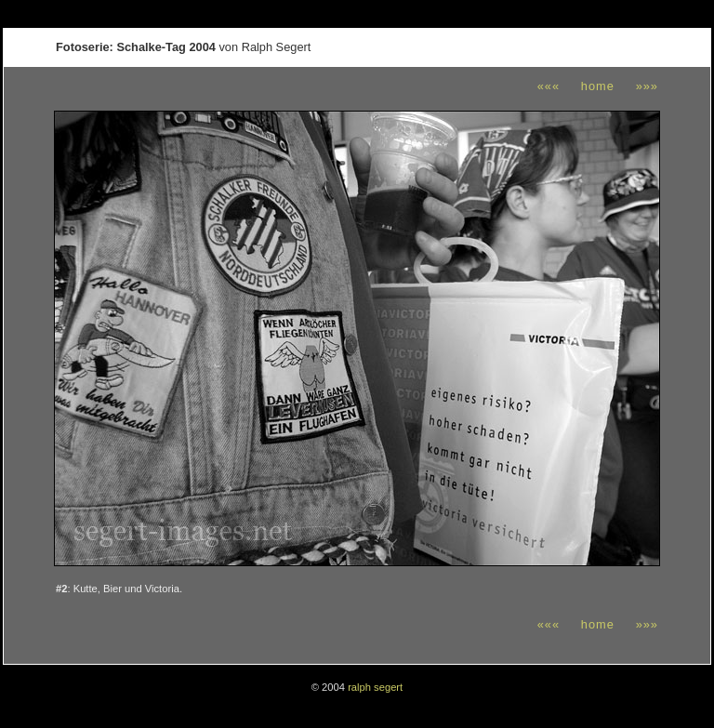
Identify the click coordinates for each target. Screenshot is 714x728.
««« (549, 86)
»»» (647, 86)
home (598, 86)
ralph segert (375, 687)
